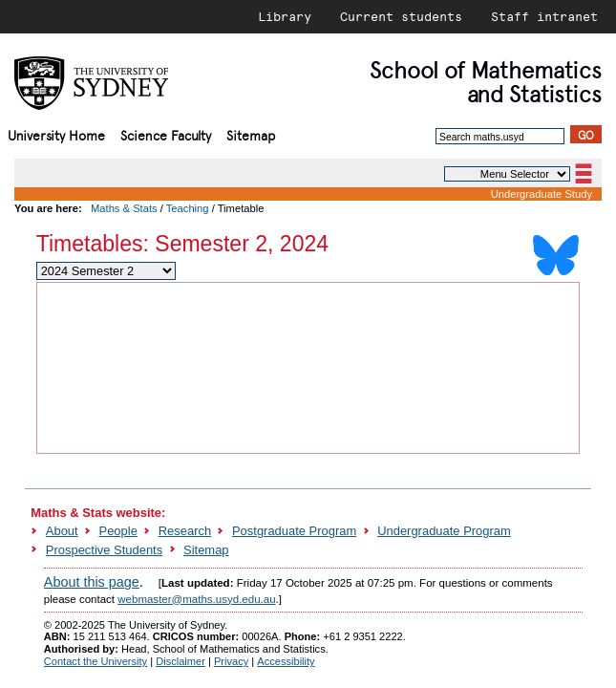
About (62, 531)
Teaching (188, 208)
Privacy (231, 661)
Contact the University (96, 661)
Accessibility (286, 661)
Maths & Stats (124, 208)
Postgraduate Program (294, 531)
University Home (56, 134)
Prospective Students (104, 550)
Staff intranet (544, 16)
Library (285, 16)
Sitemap (251, 134)
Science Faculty (166, 134)
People (118, 531)
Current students (401, 16)
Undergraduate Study (542, 194)
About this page (92, 582)
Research (185, 531)
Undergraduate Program (444, 531)
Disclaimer (181, 661)
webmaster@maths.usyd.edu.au (196, 599)
